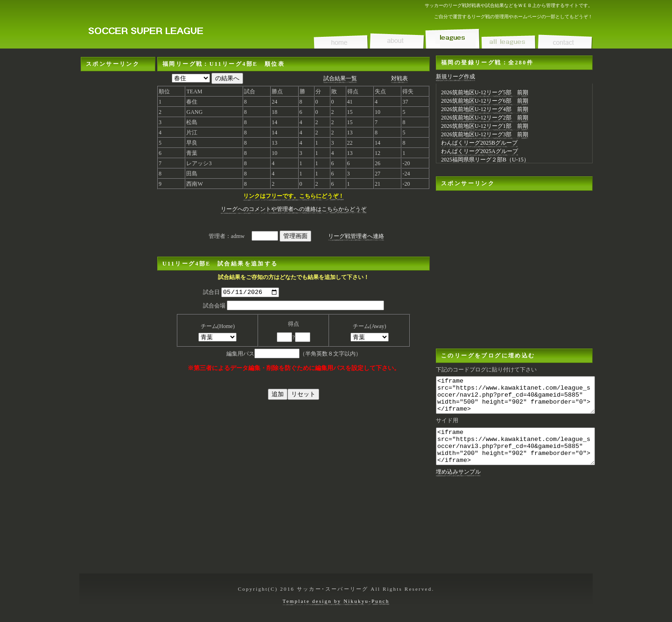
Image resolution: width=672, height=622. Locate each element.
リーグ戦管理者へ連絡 (356, 236)
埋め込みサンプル (458, 486)
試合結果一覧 (340, 78)
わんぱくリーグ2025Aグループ (479, 151)
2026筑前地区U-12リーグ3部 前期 (485, 134)
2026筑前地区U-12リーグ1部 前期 (485, 126)
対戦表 (399, 78)
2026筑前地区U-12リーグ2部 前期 (485, 118)
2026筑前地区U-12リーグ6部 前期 (485, 101)
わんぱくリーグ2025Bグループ (479, 143)
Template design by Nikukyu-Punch (336, 601)
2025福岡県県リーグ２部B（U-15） (485, 160)
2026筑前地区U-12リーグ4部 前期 (485, 109)
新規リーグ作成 (455, 77)
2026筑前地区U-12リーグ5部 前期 (485, 92)
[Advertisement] (118, 211)
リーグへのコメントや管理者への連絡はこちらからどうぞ (294, 209)
